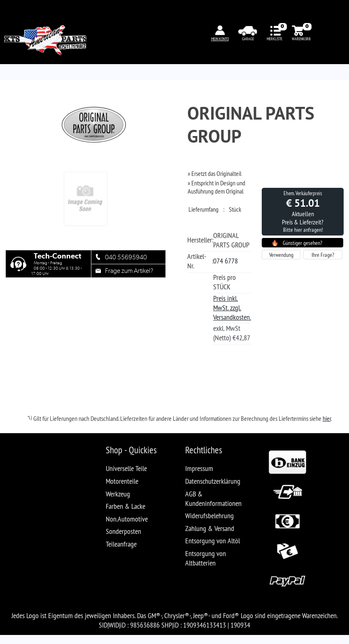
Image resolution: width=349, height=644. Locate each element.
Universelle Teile (126, 468)
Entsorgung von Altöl (213, 541)
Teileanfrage (121, 544)
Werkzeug (118, 494)
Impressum (199, 468)
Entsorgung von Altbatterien (206, 558)
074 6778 (226, 261)
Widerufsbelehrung (209, 516)
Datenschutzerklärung (213, 481)
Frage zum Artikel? (129, 271)
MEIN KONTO (220, 39)
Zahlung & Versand (210, 528)
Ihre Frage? (323, 255)
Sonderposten (123, 531)
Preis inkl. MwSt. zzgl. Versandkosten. (232, 308)
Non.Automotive (127, 519)
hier (327, 418)
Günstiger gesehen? (302, 243)
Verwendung (281, 255)
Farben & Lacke (126, 506)
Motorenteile (122, 481)
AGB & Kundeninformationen (213, 499)
